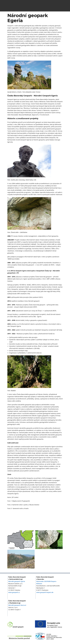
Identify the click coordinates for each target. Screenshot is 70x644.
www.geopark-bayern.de (45, 592)
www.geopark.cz (14, 592)
